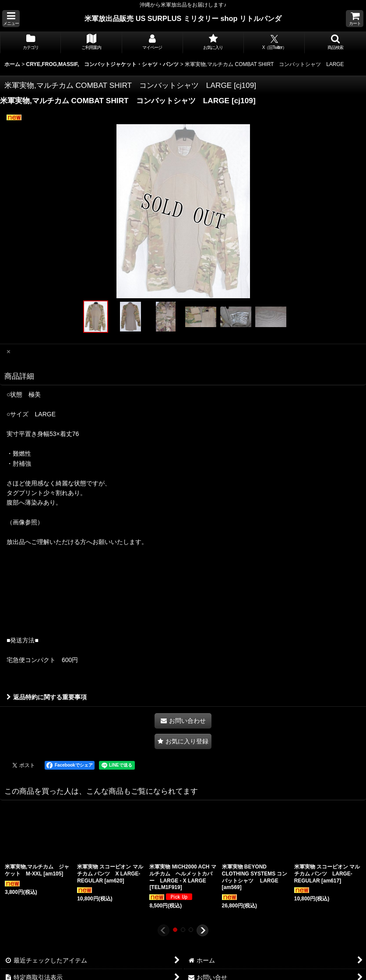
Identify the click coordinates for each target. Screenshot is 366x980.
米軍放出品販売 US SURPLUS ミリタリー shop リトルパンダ (183, 18)
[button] (11, 19)
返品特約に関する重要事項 (47, 697)
